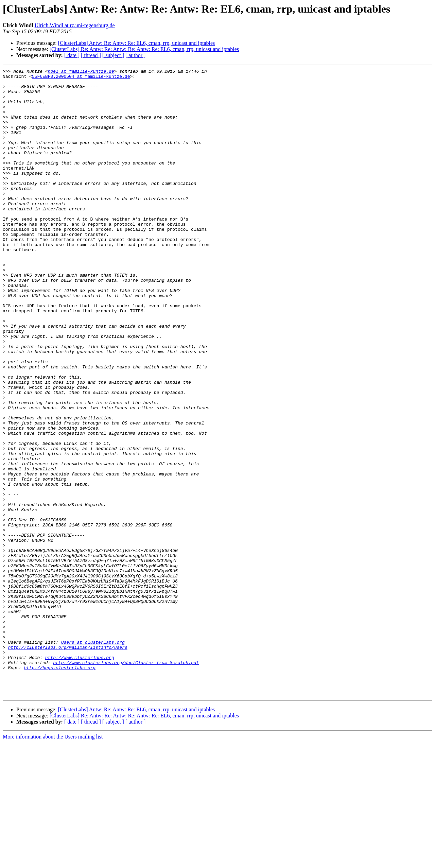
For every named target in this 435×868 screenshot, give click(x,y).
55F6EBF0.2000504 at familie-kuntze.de (81, 78)
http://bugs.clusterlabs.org (60, 788)
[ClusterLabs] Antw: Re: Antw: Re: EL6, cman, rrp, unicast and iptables (137, 43)
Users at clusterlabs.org (93, 757)
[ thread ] (91, 55)
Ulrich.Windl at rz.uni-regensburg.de (75, 25)
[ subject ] (113, 55)
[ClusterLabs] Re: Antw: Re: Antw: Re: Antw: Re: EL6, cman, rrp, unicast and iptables (144, 49)
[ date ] (72, 55)
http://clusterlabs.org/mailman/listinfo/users (68, 763)
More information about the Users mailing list (53, 862)
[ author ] (136, 55)
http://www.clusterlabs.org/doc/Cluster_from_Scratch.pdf (126, 782)
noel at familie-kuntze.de (81, 72)
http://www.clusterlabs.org (80, 776)
